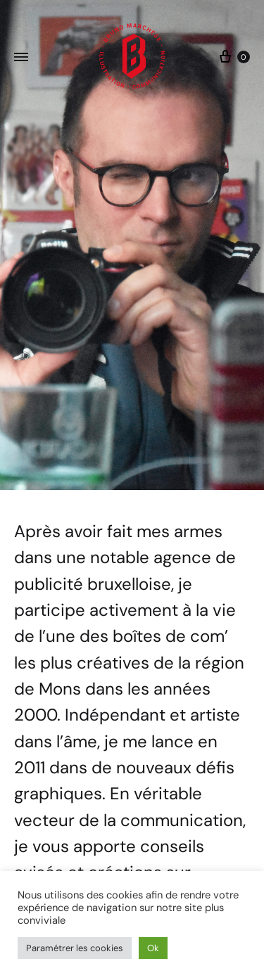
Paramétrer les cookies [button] (75, 948)
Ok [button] (153, 948)
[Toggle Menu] (21, 58)
